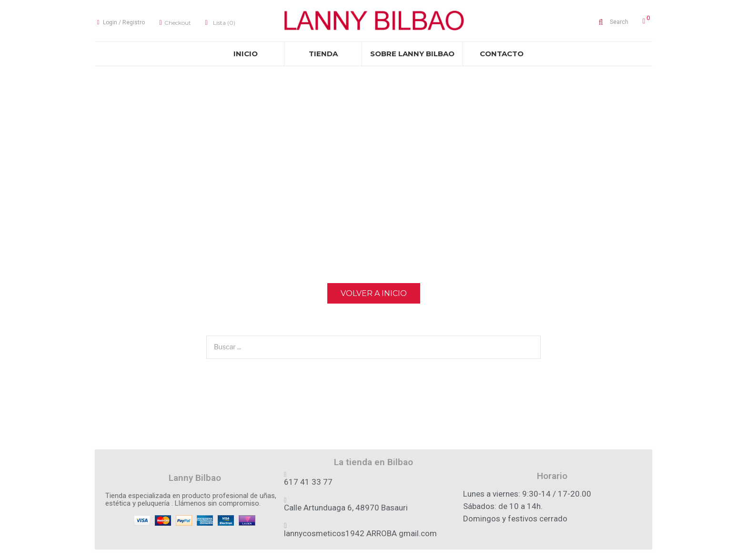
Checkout (175, 24)
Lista (221, 24)
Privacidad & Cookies (374, 556)
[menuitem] (245, 57)
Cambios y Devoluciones (485, 556)
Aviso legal (262, 556)
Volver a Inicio (374, 297)
